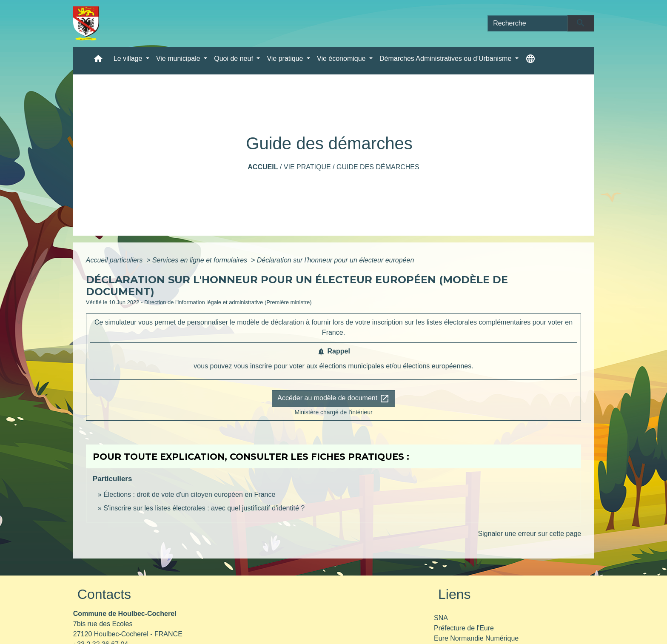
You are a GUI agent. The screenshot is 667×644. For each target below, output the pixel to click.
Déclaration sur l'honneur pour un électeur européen (336, 260)
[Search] (527, 23)
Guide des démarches (378, 167)
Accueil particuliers (115, 260)
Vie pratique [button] (286, 58)
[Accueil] (86, 23)
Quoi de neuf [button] (234, 58)
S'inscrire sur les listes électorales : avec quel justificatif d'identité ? (204, 508)
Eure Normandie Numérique (476, 638)
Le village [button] (129, 58)
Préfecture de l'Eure (464, 628)
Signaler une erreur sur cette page (529, 534)
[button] (98, 61)
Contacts (104, 594)
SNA (441, 618)
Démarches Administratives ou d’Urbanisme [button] (446, 58)
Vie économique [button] (342, 58)
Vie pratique (307, 167)
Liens (455, 594)
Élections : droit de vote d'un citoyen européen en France (189, 494)
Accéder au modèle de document (333, 399)
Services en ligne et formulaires (201, 260)
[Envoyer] (581, 23)
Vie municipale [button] (179, 58)
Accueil (263, 167)
